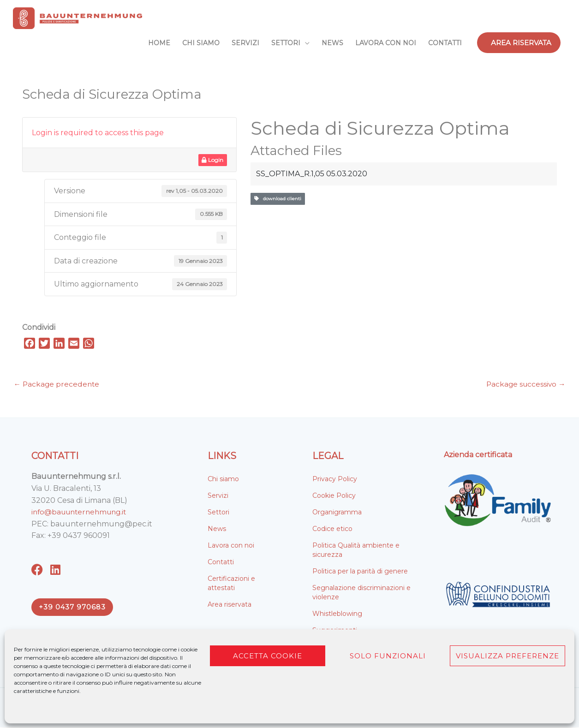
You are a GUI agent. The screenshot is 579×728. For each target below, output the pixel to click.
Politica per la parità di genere (360, 572)
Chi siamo (223, 480)
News (217, 530)
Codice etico (332, 530)
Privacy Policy (335, 480)
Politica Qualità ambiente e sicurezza (356, 551)
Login (212, 160)
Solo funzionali (388, 656)
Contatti (221, 563)
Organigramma (337, 513)
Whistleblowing (337, 615)
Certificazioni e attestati (231, 584)
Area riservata (230, 605)
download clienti (278, 199)
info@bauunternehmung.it (82, 513)
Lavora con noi (231, 546)
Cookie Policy (334, 496)
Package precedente (58, 385)
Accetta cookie (268, 656)
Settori (218, 513)
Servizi (218, 496)
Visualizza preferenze (507, 656)
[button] (519, 43)
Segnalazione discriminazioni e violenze (361, 593)
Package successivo (525, 385)
